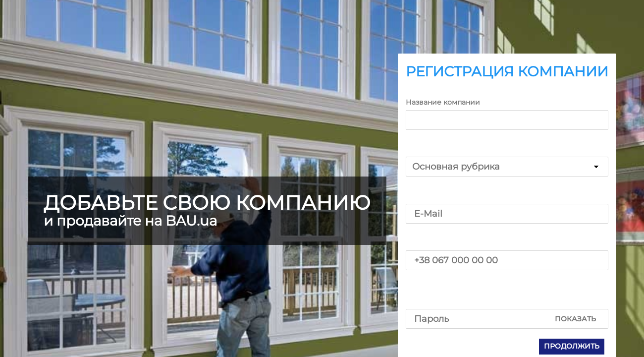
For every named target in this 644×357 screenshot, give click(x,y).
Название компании (443, 102)
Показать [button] (575, 319)
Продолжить (572, 346)
